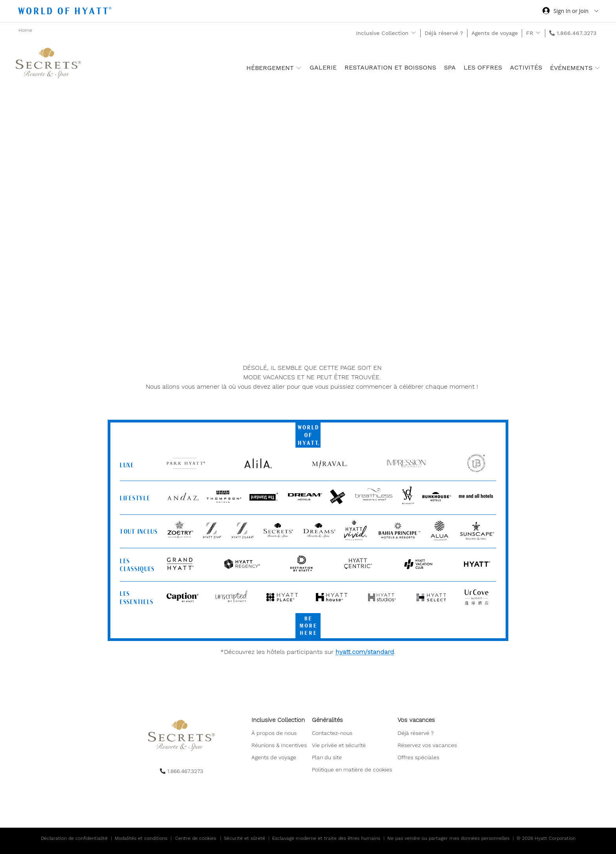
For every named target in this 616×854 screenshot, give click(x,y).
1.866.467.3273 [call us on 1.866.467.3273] (577, 33)
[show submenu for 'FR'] (538, 33)
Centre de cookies (196, 838)
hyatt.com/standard (365, 652)
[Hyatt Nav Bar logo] (66, 12)
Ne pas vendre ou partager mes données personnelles (448, 838)
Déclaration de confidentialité (74, 838)
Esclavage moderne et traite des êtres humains (326, 838)
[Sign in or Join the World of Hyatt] (570, 12)
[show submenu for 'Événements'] (597, 68)
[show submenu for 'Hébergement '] (299, 68)
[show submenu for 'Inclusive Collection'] (413, 33)
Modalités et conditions (141, 838)
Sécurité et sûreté (245, 838)
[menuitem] (280, 746)
